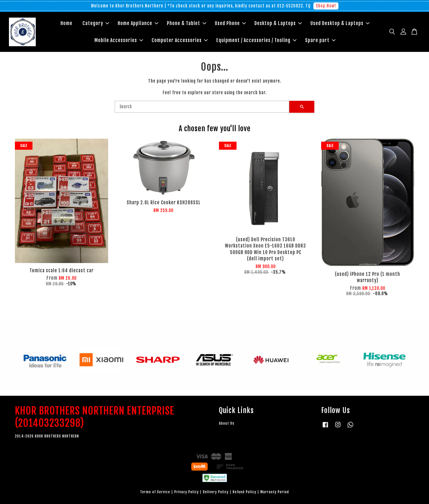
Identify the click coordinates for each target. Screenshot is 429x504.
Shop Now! (326, 6)
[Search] (202, 107)
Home (66, 23)
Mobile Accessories (119, 40)
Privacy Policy (186, 492)
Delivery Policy (216, 492)
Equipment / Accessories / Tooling (256, 40)
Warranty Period (275, 492)
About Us (227, 423)
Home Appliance (138, 23)
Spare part (320, 40)
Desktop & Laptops (278, 23)
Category (96, 23)
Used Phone (230, 23)
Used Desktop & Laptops (340, 23)
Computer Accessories (180, 40)
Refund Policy (244, 492)
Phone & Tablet (186, 23)
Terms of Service (155, 492)
